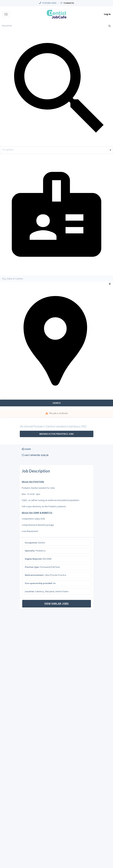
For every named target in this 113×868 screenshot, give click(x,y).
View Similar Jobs (56, 604)
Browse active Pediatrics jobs (57, 434)
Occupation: (31, 543)
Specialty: (30, 551)
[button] (26, 449)
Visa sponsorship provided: (39, 583)
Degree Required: (33, 559)
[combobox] (56, 150)
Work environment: (35, 575)
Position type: (32, 567)
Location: (30, 591)
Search (57, 403)
